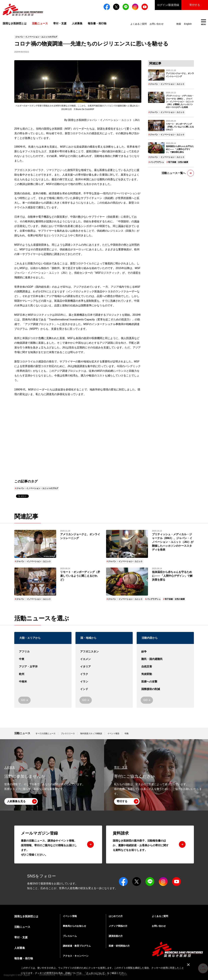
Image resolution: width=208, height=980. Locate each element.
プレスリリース (68, 733)
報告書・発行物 (97, 23)
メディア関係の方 (118, 926)
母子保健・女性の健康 (178, 162)
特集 (127, 733)
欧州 (43, 674)
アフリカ (43, 652)
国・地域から (88, 638)
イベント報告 (113, 733)
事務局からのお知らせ (74, 926)
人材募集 (77, 23)
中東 (43, 659)
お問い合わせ (157, 24)
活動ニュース (22, 733)
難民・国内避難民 (165, 659)
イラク (104, 674)
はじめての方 (116, 916)
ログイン (168, 5)
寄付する (195, 5)
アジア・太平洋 (43, 667)
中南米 (43, 682)
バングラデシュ (157, 162)
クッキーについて (95, 973)
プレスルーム (70, 936)
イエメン (104, 659)
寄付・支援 (60, 23)
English (188, 24)
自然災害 (165, 667)
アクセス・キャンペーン (76, 956)
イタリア (104, 667)
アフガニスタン (104, 652)
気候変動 (165, 674)
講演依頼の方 (116, 936)
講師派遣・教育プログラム (77, 946)
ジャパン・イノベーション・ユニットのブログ (37, 488)
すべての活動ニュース (46, 733)
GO (23, 700)
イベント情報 (70, 916)
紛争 (165, 652)
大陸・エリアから (30, 638)
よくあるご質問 (139, 24)
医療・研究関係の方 (119, 946)
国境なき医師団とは (15, 23)
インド (104, 689)
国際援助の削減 (165, 689)
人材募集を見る (16, 801)
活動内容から (150, 638)
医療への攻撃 (165, 682)
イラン (104, 682)
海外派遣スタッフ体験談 (91, 733)
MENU (203, 22)
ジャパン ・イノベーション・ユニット (167, 84)
